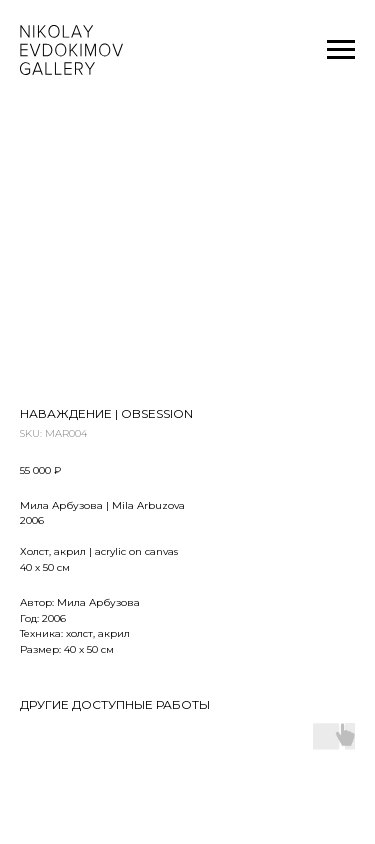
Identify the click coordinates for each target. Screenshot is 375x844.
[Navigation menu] (341, 50)
